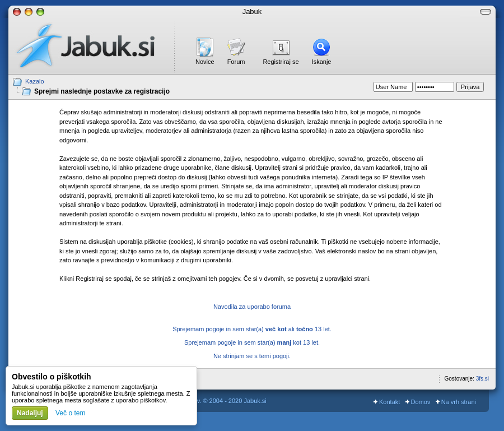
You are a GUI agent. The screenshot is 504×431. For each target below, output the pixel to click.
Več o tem (70, 413)
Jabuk (252, 11)
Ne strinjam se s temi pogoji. (252, 356)
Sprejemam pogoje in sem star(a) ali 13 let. (252, 329)
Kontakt (387, 402)
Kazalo (35, 81)
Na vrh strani (456, 402)
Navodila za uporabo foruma (252, 307)
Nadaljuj (30, 413)
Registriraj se (281, 62)
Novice (205, 62)
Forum (236, 62)
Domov (418, 402)
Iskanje (322, 62)
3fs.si (482, 379)
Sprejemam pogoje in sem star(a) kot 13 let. (252, 342)
